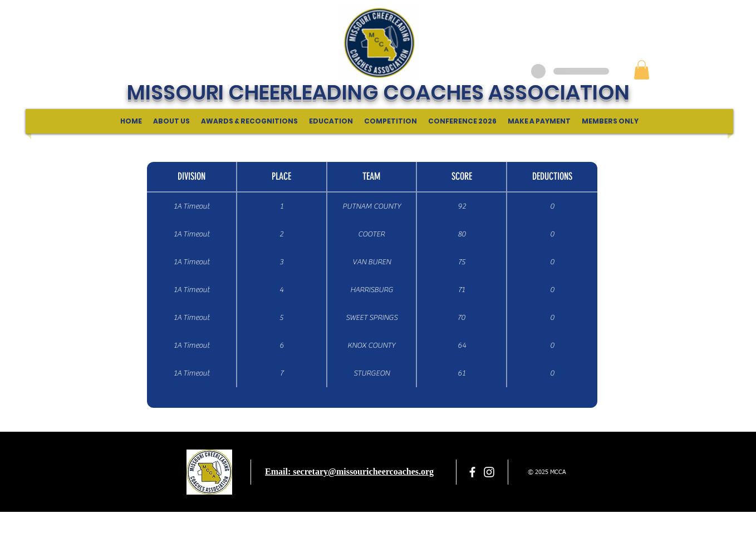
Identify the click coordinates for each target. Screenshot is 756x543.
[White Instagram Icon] (489, 472)
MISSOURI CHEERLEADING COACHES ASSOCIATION (378, 92)
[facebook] (472, 472)
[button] (642, 70)
